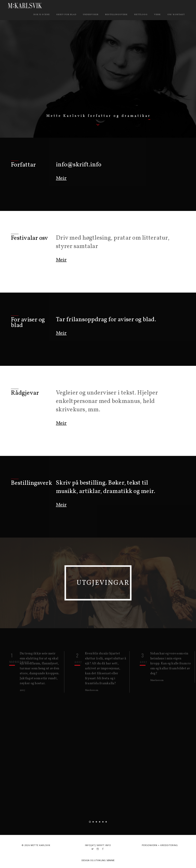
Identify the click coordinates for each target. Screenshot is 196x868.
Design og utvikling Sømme (98, 860)
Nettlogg (141, 15)
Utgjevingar (109, 583)
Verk (157, 15)
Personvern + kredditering (160, 845)
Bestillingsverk (116, 15)
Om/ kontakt (176, 15)
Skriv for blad (66, 15)
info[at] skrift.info (98, 845)
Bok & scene (42, 15)
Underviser (91, 15)
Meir (61, 178)
